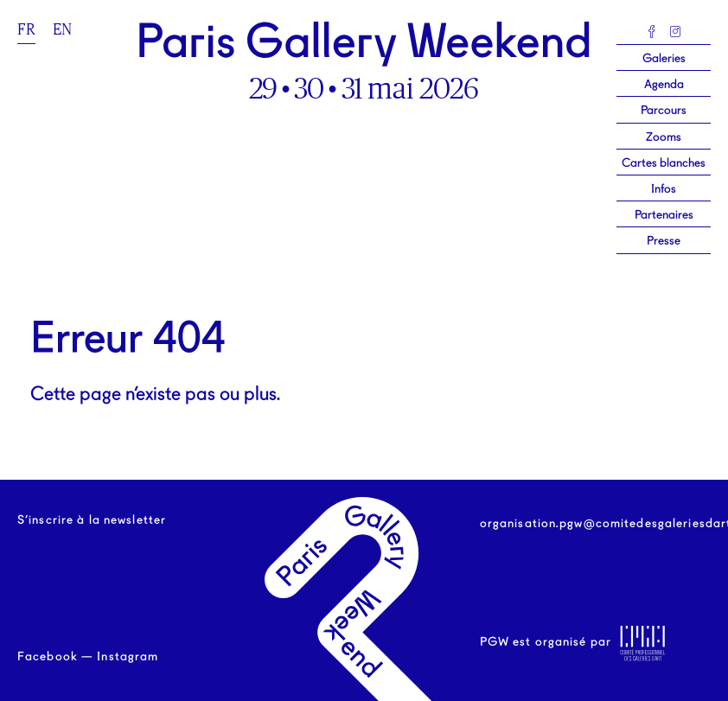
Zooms (664, 137)
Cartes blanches (664, 163)
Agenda (664, 85)
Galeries (664, 59)
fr (26, 29)
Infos (664, 189)
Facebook (48, 657)
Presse (664, 241)
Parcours (664, 111)
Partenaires (664, 215)
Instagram (128, 657)
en (62, 29)
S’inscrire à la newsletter (92, 520)
